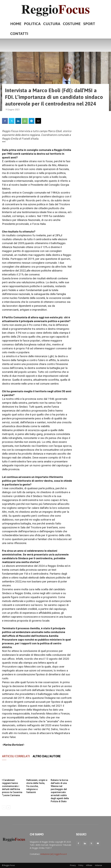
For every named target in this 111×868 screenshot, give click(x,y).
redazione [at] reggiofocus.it (54, 854)
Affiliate (89, 865)
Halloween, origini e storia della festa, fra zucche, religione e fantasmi (37, 786)
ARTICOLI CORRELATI (16, 756)
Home (16, 24)
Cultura (52, 24)
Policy (81, 865)
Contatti (19, 34)
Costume (72, 24)
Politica (32, 24)
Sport (89, 24)
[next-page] (8, 807)
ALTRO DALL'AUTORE (47, 756)
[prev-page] (4, 807)
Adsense (98, 865)
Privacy (73, 865)
